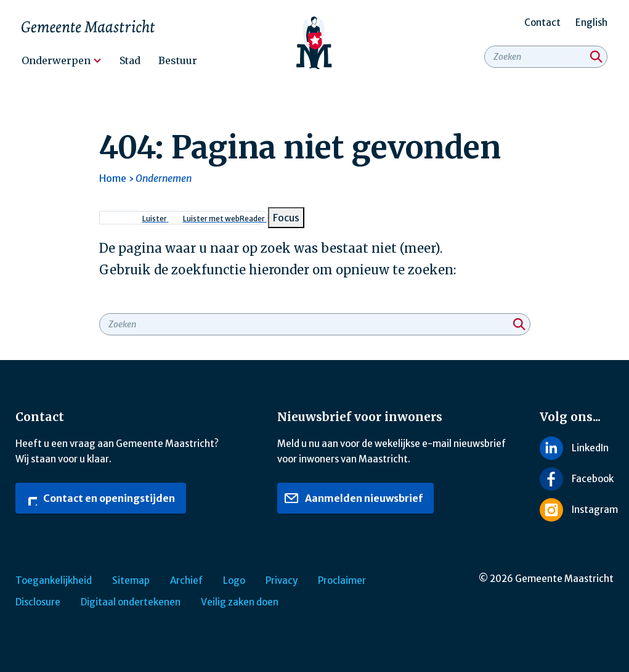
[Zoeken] (596, 57)
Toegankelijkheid (54, 580)
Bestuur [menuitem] (178, 60)
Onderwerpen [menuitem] (56, 60)
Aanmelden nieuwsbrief (353, 498)
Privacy (282, 580)
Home (113, 178)
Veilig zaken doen (240, 602)
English (591, 23)
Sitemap (131, 580)
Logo (234, 580)
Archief (186, 580)
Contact (542, 23)
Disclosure (38, 602)
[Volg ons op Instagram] (577, 510)
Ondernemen (164, 178)
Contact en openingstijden (99, 498)
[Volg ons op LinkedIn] (577, 448)
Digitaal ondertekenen (131, 602)
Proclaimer (342, 580)
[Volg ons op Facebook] (577, 479)
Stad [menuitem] (130, 60)
